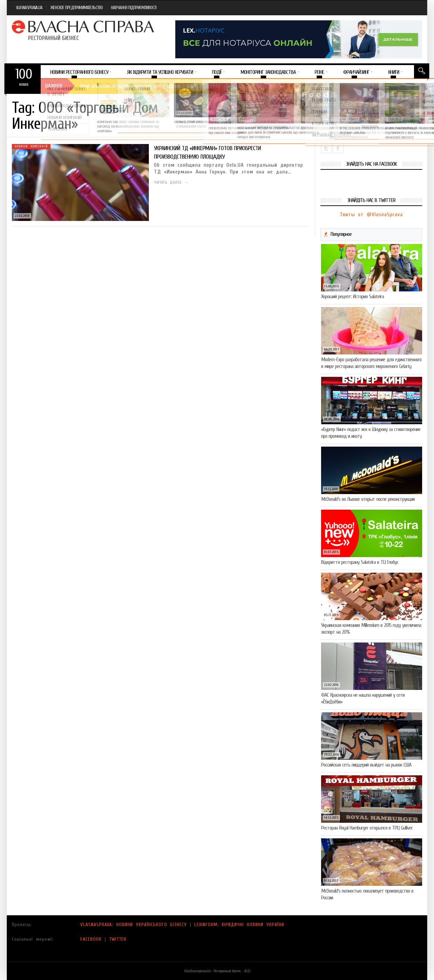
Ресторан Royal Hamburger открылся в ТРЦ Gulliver (367, 828)
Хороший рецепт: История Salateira (352, 297)
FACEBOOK (91, 939)
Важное (54, 86)
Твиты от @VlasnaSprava (371, 215)
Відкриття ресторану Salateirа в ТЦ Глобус (360, 562)
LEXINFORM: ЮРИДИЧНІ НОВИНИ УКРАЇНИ (239, 925)
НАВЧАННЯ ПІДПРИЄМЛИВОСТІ (134, 8)
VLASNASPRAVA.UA (29, 8)
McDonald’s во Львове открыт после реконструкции (368, 499)
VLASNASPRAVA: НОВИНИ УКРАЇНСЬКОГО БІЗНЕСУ (134, 925)
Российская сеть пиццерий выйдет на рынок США (366, 765)
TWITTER (118, 939)
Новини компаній (31, 146)
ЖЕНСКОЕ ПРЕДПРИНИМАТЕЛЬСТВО (77, 8)
